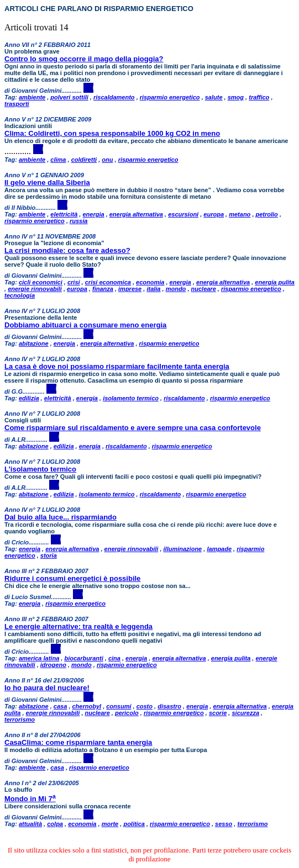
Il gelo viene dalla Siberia (47, 182)
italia (153, 289)
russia (78, 221)
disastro (169, 706)
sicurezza (245, 713)
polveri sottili (69, 97)
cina (114, 658)
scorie (218, 713)
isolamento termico (131, 398)
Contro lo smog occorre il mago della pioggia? (84, 59)
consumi (119, 706)
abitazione (34, 343)
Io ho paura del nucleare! (47, 688)
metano (240, 214)
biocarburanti (83, 658)
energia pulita (275, 282)
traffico (259, 97)
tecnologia (20, 295)
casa (60, 706)
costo (145, 706)
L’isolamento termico (40, 469)
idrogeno (53, 665)
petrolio (267, 214)
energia (93, 214)
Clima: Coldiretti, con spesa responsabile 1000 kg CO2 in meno (112, 133)
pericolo (127, 713)
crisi (74, 282)
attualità (30, 824)
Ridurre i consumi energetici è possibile (72, 578)
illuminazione (183, 549)
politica (134, 824)
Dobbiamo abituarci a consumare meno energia (85, 325)
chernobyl (87, 706)
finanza (103, 289)
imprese (130, 289)
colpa (55, 824)
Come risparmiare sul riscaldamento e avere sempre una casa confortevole (133, 428)
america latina (39, 658)
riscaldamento (114, 97)
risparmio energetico (170, 97)
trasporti (17, 104)
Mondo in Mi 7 (30, 799)
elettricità (64, 214)
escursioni (183, 214)
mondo (176, 289)
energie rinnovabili (35, 289)
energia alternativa (136, 214)
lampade (219, 549)
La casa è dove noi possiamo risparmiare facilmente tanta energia (117, 366)
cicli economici (41, 282)
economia (150, 282)
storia (49, 555)
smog (236, 97)
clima (58, 160)
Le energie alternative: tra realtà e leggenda (78, 626)
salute (214, 97)
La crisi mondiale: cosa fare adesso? (67, 250)
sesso (224, 824)
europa (214, 214)
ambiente (32, 97)
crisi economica (108, 282)
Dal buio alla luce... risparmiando (61, 517)
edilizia (29, 398)
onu (107, 160)
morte (110, 824)
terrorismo (20, 719)
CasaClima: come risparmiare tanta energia (78, 742)
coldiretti (84, 160)
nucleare (204, 289)
